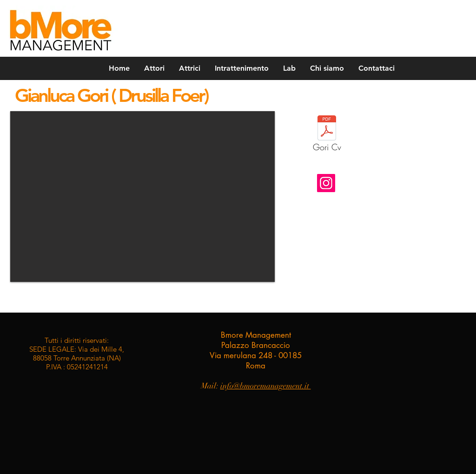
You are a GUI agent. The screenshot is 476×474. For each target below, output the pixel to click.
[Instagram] (326, 183)
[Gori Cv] (327, 136)
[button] (142, 197)
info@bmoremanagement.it (266, 386)
